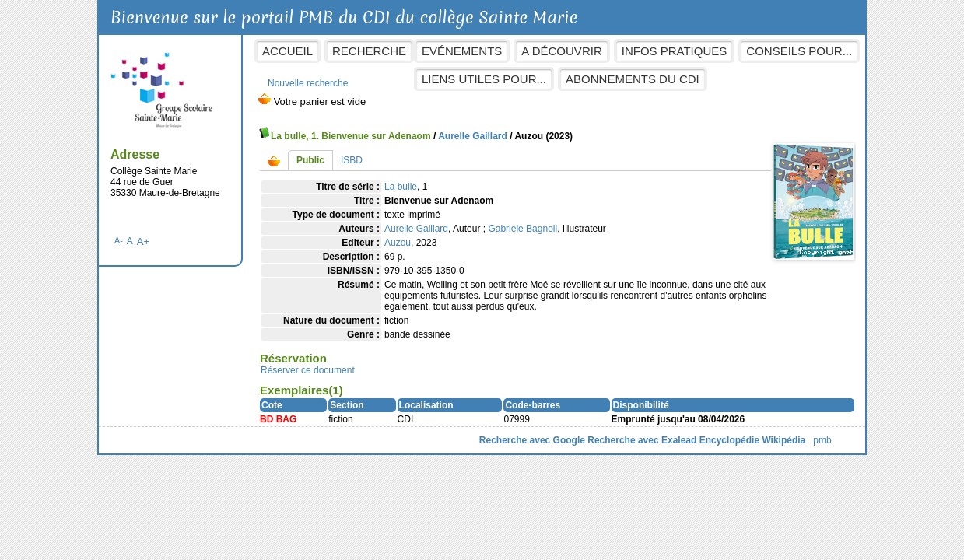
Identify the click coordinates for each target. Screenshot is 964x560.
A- (119, 240)
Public (310, 160)
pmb (822, 440)
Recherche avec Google (532, 440)
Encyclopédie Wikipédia (753, 440)
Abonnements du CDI (633, 79)
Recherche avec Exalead (642, 440)
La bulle (401, 187)
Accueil (287, 51)
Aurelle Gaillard (473, 136)
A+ (144, 241)
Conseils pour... (799, 51)
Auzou (398, 243)
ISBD (352, 160)
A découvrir (561, 51)
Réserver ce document (308, 370)
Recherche (369, 51)
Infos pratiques (675, 51)
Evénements (462, 51)
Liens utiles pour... (484, 79)
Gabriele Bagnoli (522, 229)
